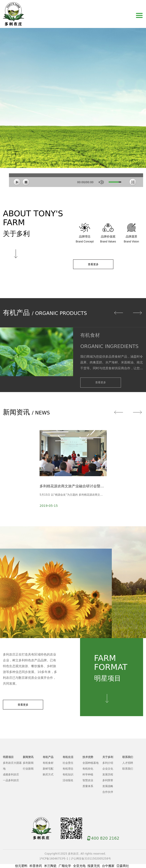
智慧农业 (88, 780)
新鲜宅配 (48, 769)
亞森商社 (123, 866)
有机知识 (68, 775)
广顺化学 (65, 866)
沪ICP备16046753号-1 (54, 859)
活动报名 (68, 780)
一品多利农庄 (11, 780)
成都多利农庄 (11, 775)
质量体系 (88, 786)
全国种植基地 (91, 763)
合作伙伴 (108, 792)
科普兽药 (36, 866)
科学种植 (88, 775)
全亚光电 (79, 866)
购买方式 (48, 775)
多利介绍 (108, 763)
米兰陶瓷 (50, 866)
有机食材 (48, 763)
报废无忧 (94, 866)
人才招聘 (128, 763)
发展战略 (108, 786)
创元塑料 (21, 866)
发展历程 (108, 775)
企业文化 (108, 769)
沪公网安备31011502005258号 (91, 859)
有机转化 (88, 769)
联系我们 (128, 769)
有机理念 (68, 769)
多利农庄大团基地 (12, 766)
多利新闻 (28, 763)
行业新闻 (28, 769)
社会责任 (68, 763)
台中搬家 (108, 866)
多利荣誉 (108, 780)
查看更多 (93, 264)
